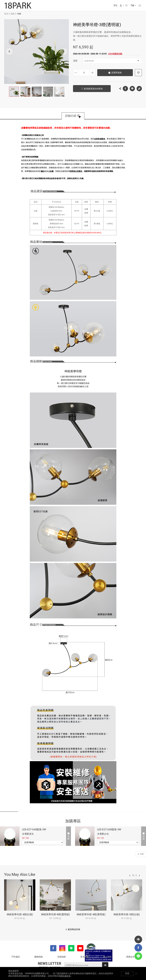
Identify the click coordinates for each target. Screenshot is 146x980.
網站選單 (140, 6)
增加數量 (92, 73)
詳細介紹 (71, 116)
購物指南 (39, 957)
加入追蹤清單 (138, 73)
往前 (130, 875)
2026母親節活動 (115, 54)
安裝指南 (62, 957)
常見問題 (84, 957)
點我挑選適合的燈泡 (93, 89)
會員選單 (121, 5)
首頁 (6, 14)
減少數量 (76, 73)
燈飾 (13, 14)
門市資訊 (16, 957)
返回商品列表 (74, 929)
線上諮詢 (107, 957)
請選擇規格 (112, 61)
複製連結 (139, 88)
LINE (132, 89)
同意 (127, 973)
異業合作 (130, 957)
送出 (105, 965)
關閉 (136, 973)
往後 (139, 875)
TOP (141, 854)
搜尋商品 (126, 5)
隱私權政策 (65, 976)
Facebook (125, 89)
